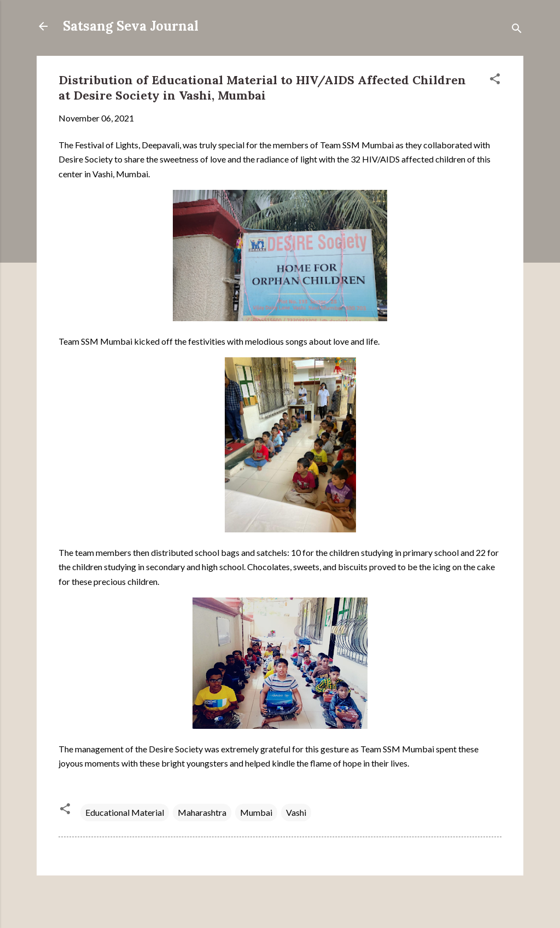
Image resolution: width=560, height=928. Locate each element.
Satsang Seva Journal (131, 26)
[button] (495, 80)
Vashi (296, 812)
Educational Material (125, 812)
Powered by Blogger (280, 899)
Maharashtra (202, 812)
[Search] (517, 30)
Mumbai (256, 812)
